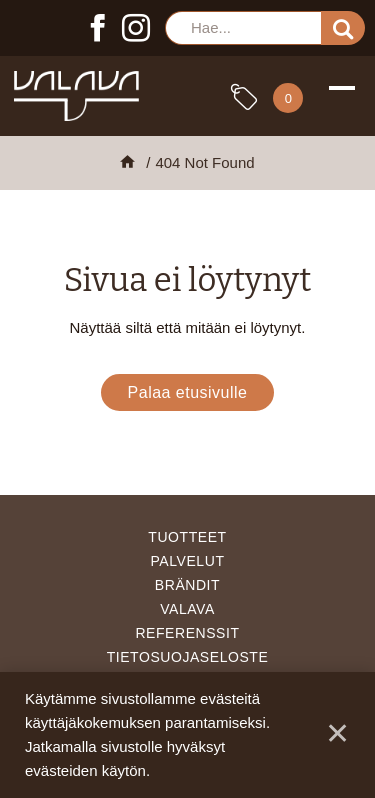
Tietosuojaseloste (188, 657)
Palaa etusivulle (188, 392)
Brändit (187, 585)
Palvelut (188, 561)
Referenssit (187, 633)
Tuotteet (187, 537)
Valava (187, 609)
